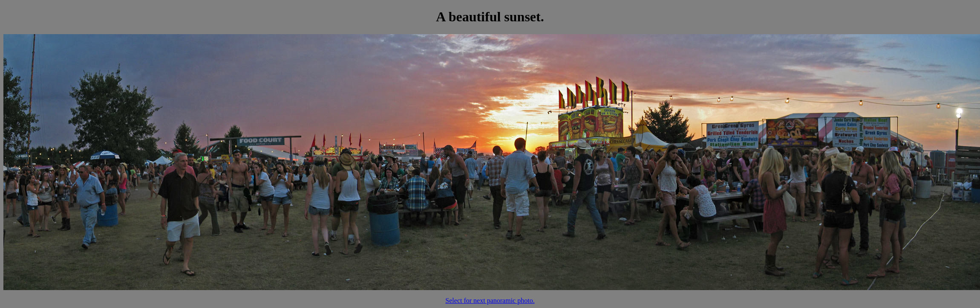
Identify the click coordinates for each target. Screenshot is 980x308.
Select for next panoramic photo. (490, 301)
